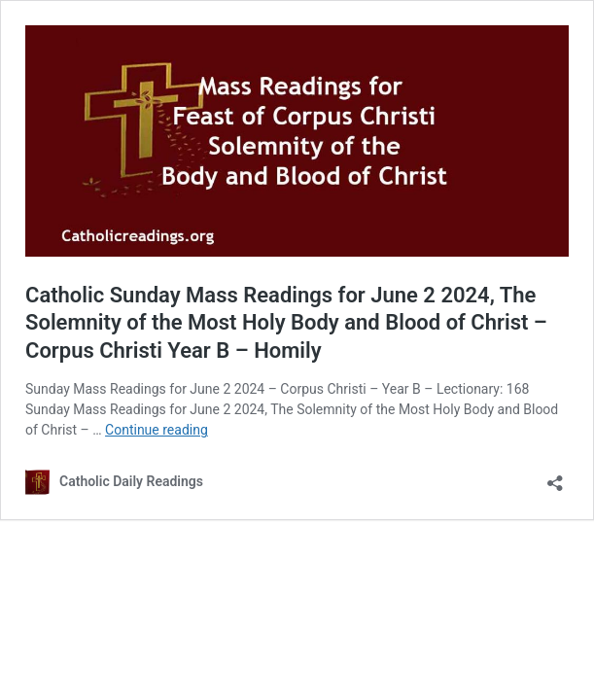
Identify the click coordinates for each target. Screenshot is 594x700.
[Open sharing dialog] (555, 477)
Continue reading (157, 430)
